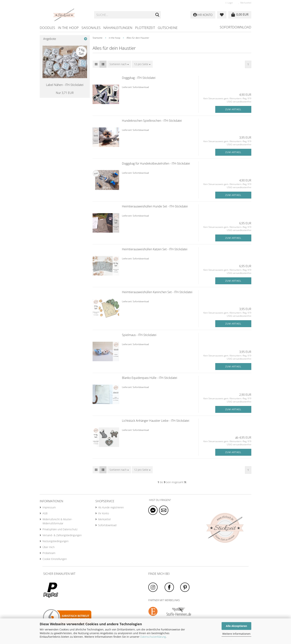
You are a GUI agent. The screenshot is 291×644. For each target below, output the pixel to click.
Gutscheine (168, 28)
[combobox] (119, 64)
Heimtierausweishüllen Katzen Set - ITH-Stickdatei (155, 249)
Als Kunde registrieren (111, 507)
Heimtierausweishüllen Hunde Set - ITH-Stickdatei (155, 206)
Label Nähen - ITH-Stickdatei (65, 85)
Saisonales (91, 28)
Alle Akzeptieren (236, 626)
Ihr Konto (104, 513)
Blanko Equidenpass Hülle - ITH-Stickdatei (150, 378)
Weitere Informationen (236, 634)
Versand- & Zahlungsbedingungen (62, 535)
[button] (96, 64)
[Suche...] (157, 15)
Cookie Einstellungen (55, 559)
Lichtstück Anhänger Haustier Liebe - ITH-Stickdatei (156, 421)
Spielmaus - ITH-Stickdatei (139, 335)
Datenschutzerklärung (153, 637)
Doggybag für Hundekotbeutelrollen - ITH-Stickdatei (156, 163)
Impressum (49, 507)
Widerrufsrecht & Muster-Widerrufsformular (57, 521)
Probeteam (49, 553)
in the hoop (68, 28)
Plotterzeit (145, 28)
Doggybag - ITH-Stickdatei (139, 78)
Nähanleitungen (118, 28)
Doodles (47, 28)
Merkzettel (245, 3)
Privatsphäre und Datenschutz (60, 529)
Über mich (49, 547)
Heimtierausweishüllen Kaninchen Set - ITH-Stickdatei (157, 292)
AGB (45, 513)
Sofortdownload (236, 27)
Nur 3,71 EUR (65, 93)
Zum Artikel (233, 109)
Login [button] (229, 3)
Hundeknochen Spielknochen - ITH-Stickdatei (152, 121)
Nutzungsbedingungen (55, 541)
